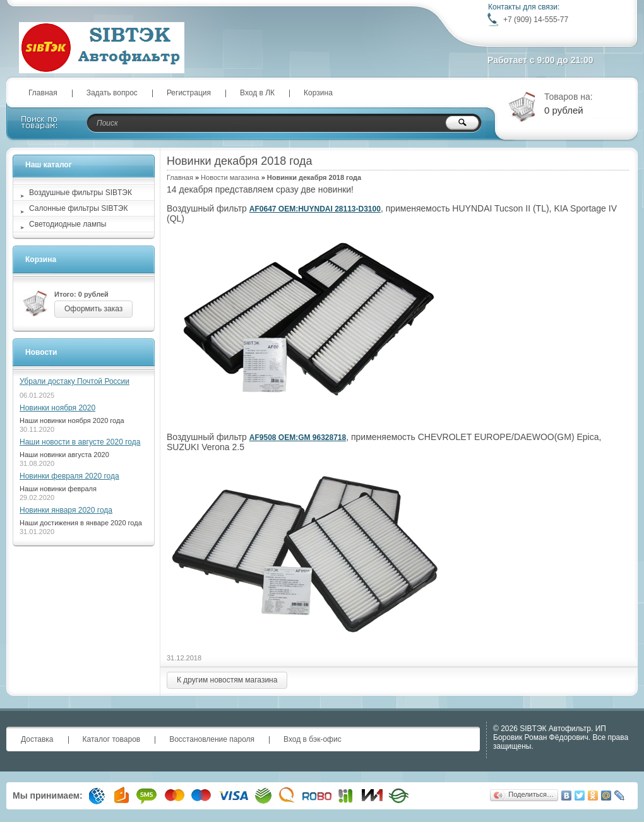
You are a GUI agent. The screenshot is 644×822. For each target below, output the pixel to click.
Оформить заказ (93, 309)
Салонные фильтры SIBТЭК (78, 208)
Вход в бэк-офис (313, 739)
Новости (41, 352)
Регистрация (189, 93)
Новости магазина (230, 177)
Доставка (37, 739)
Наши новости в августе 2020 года (80, 442)
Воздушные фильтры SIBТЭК (80, 193)
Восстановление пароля (212, 739)
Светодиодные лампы (68, 224)
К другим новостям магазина (227, 680)
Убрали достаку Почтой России (75, 381)
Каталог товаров (112, 739)
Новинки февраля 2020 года (69, 476)
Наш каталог (49, 165)
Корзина (318, 93)
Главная (43, 93)
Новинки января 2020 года (66, 510)
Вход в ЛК (257, 93)
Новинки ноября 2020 (57, 408)
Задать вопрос (112, 93)
